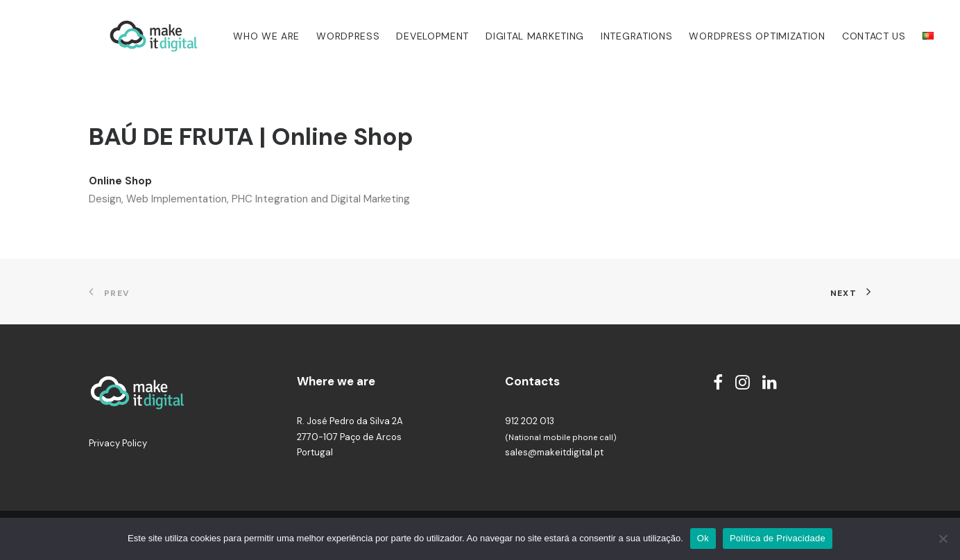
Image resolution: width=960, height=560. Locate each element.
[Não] (943, 539)
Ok (703, 538)
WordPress (328, 36)
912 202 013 (530, 421)
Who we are (247, 36)
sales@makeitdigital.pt (554, 452)
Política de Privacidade (778, 538)
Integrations (617, 36)
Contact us (855, 36)
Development (413, 36)
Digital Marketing (515, 36)
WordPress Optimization (738, 36)
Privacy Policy (118, 443)
